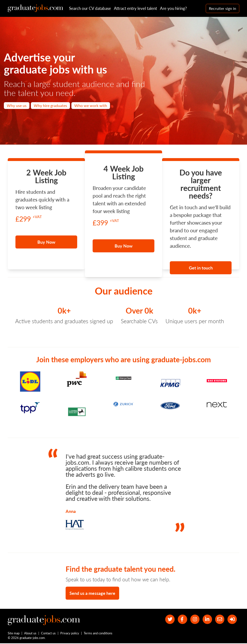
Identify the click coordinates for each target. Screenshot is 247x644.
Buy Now (46, 242)
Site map (14, 634)
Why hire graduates (50, 105)
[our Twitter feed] (167, 620)
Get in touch (201, 268)
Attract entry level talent (135, 8)
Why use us (17, 105)
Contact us (49, 634)
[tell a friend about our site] (219, 620)
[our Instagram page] (193, 620)
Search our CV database (90, 8)
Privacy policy (70, 634)
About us (31, 634)
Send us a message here (92, 593)
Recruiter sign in (223, 8)
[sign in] (232, 620)
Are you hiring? (173, 8)
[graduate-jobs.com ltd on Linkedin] (206, 620)
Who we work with (91, 105)
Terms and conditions (98, 634)
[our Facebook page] (180, 620)
